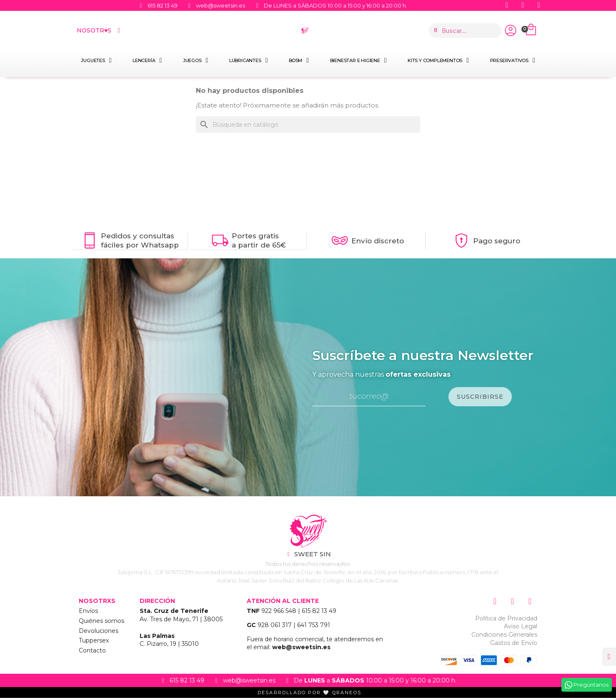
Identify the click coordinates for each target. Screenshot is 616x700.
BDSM (299, 60)
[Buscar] (308, 125)
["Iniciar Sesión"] (511, 30)
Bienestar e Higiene (358, 60)
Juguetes (96, 60)
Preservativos (513, 60)
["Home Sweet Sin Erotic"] (305, 30)
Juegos (195, 60)
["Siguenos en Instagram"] (540, 5)
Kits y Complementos (438, 60)
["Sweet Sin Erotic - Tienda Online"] (308, 533)
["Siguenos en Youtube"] (524, 5)
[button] (608, 656)
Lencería (147, 60)
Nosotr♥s (99, 30)
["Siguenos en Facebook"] (508, 5)
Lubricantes (248, 60)
